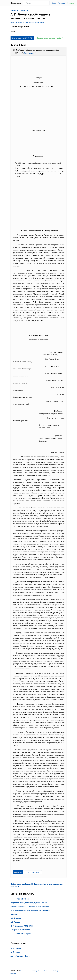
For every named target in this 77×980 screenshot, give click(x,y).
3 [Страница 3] (28, 872)
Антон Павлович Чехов (20, 956)
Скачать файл (30, 53)
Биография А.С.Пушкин (20, 930)
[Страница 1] (18, 872)
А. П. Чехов (15, 952)
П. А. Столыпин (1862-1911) (22, 926)
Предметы (14, 10)
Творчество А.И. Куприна (21, 934)
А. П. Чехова (16, 948)
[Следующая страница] (36, 872)
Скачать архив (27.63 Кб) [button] (22, 38)
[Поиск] (36, 3)
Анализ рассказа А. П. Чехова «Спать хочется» (30, 907)
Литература (24, 10)
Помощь (61, 3)
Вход (54, 3)
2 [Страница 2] (25, 872)
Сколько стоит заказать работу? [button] (50, 38)
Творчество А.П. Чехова (20, 899)
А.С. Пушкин (16, 918)
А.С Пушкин (15, 922)
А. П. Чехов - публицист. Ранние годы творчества (31, 910)
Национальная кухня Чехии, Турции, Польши (29, 903)
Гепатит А (15, 914)
